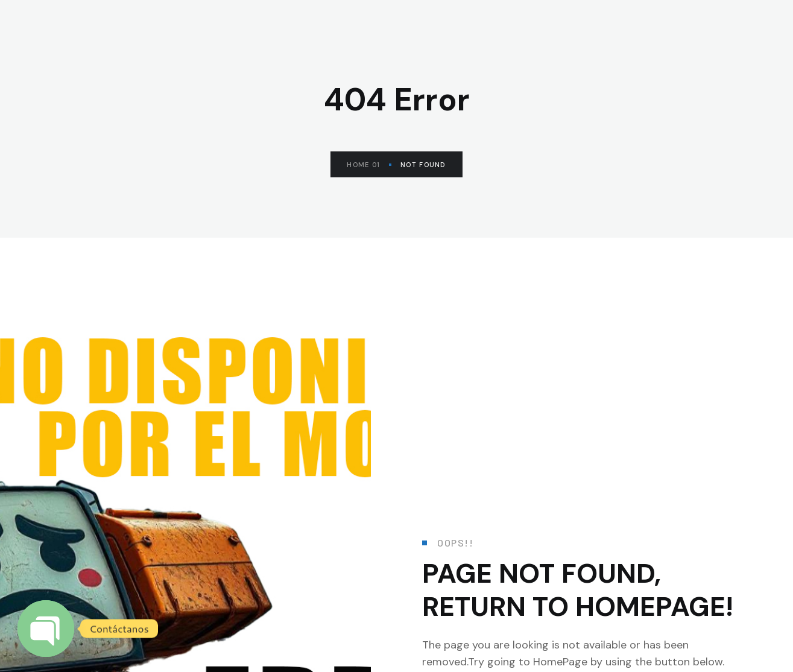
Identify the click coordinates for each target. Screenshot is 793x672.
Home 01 (369, 165)
